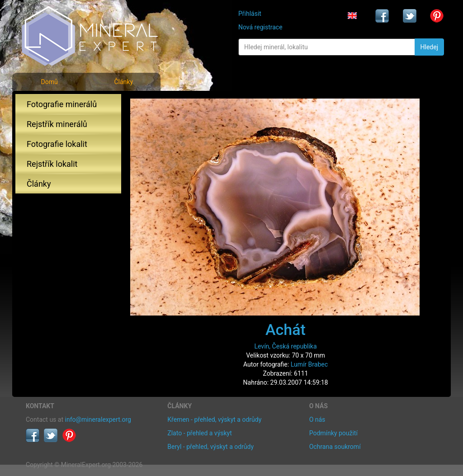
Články (123, 82)
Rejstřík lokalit (52, 164)
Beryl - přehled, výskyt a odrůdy (210, 447)
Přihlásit (250, 14)
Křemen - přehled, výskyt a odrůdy (214, 419)
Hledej (429, 47)
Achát (286, 330)
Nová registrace (260, 27)
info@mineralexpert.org (98, 419)
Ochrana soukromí (335, 447)
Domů (49, 82)
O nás (317, 419)
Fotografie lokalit (57, 144)
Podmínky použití (333, 433)
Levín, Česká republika (285, 346)
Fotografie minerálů (62, 104)
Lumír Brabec (309, 364)
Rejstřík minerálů (57, 124)
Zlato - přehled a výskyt (199, 433)
